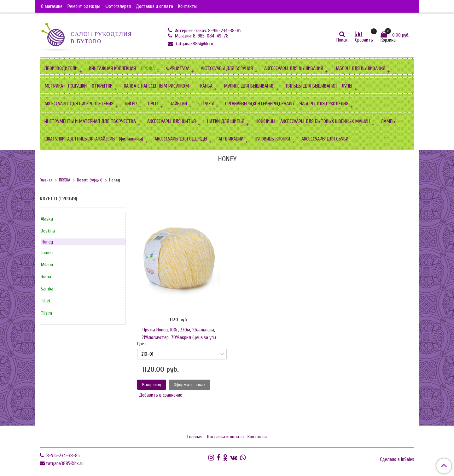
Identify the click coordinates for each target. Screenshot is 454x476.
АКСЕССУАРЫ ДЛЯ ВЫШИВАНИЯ (294, 68)
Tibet (46, 301)
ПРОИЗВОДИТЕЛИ (61, 68)
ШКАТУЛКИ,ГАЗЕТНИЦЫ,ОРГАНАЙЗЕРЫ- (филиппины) (94, 139)
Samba (47, 289)
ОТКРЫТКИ (102, 86)
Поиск (342, 40)
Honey (47, 242)
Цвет (142, 344)
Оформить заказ (189, 385)
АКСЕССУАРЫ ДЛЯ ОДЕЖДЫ (181, 139)
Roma (46, 277)
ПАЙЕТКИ (178, 104)
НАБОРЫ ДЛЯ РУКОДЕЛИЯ (324, 104)
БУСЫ (153, 104)
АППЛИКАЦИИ (231, 139)
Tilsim (46, 313)
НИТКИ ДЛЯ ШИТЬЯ (226, 121)
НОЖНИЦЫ (265, 121)
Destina (48, 231)
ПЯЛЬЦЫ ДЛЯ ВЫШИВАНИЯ (311, 86)
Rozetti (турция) (90, 180)
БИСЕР (131, 104)
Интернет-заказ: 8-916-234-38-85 (207, 31)
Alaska (47, 219)
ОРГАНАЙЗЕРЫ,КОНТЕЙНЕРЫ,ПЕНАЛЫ (260, 104)
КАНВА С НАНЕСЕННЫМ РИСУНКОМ (156, 86)
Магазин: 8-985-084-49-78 (201, 36)
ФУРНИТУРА (178, 68)
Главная (46, 180)
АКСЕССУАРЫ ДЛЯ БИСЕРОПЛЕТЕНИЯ (79, 104)
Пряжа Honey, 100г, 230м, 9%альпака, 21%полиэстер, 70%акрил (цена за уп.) (179, 334)
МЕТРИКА (54, 86)
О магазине (52, 6)
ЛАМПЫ (388, 121)
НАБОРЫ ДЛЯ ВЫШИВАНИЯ (360, 68)
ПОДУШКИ (77, 86)
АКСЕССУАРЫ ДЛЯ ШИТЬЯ (172, 121)
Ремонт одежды (84, 6)
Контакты (188, 6)
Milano (47, 265)
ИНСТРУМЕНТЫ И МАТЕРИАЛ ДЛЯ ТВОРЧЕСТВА (90, 121)
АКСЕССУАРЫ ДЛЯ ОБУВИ (325, 139)
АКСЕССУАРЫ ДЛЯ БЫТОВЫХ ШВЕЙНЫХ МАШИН (325, 121)
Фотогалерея (118, 6)
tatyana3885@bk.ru (194, 44)
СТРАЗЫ (206, 104)
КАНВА (206, 86)
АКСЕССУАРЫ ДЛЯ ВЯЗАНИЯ (227, 68)
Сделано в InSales (397, 459)
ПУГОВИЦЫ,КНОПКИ (272, 139)
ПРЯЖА (148, 68)
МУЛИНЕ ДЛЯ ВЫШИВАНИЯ (249, 86)
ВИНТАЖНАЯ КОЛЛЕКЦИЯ (112, 68)
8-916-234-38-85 (62, 456)
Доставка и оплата (154, 6)
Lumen (47, 253)
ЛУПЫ (347, 86)
